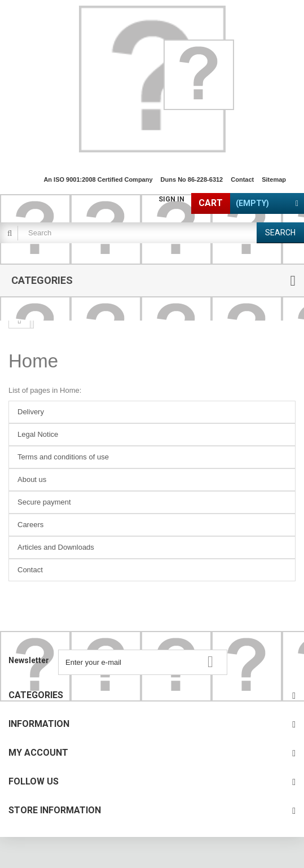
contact (242, 179)
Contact (30, 570)
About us (32, 479)
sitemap (274, 179)
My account (38, 753)
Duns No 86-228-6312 (192, 179)
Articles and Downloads (56, 547)
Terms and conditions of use (63, 457)
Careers (30, 525)
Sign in (171, 199)
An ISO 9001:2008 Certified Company (98, 179)
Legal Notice (38, 434)
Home (33, 361)
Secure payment (44, 502)
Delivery (31, 412)
